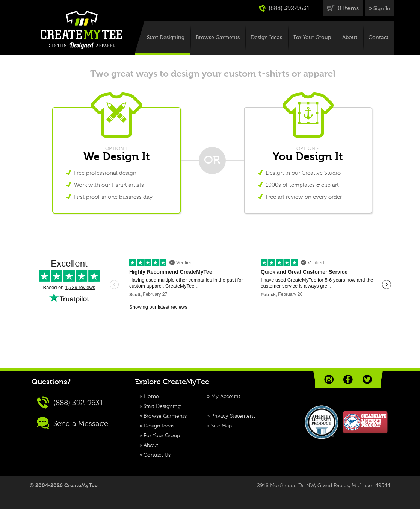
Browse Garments (218, 38)
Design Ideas (267, 38)
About (350, 38)
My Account (226, 397)
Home (151, 397)
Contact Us (157, 455)
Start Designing (166, 38)
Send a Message (73, 423)
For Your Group (312, 38)
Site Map (221, 426)
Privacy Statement (233, 416)
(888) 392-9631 (284, 8)
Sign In (382, 9)
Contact (378, 38)
